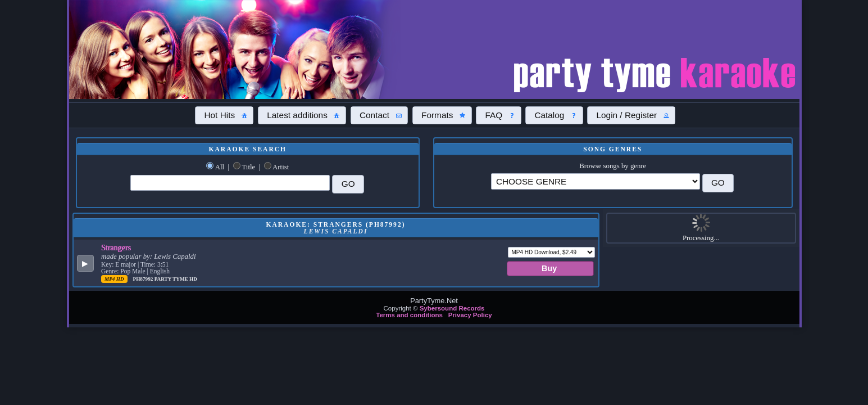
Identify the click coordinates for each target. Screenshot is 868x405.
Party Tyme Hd (176, 279)
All (220, 167)
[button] (224, 115)
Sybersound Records (452, 308)
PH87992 (144, 279)
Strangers (116, 247)
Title (249, 167)
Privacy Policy (470, 315)
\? (596, 181)
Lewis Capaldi (175, 256)
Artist (281, 167)
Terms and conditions (409, 315)
